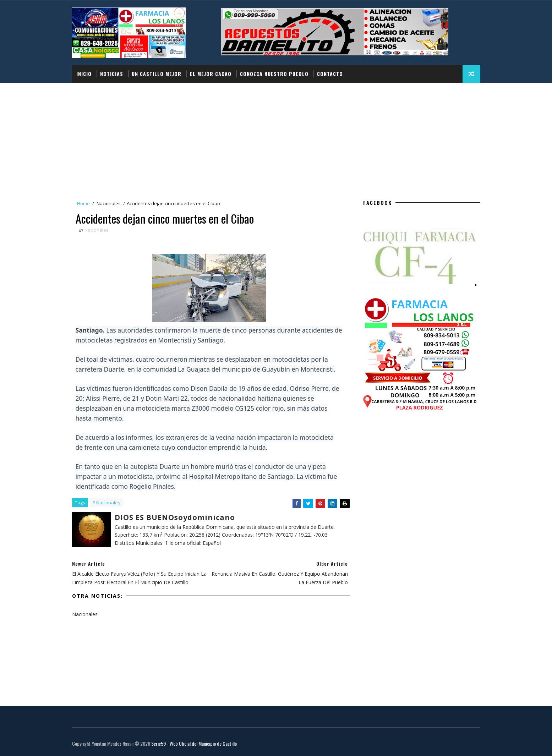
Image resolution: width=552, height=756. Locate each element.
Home (83, 203)
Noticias (112, 74)
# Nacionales (106, 503)
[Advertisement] (276, 136)
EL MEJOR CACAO (211, 74)
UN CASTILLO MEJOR (157, 74)
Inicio (84, 74)
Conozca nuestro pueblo (274, 74)
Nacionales (109, 203)
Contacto (330, 74)
